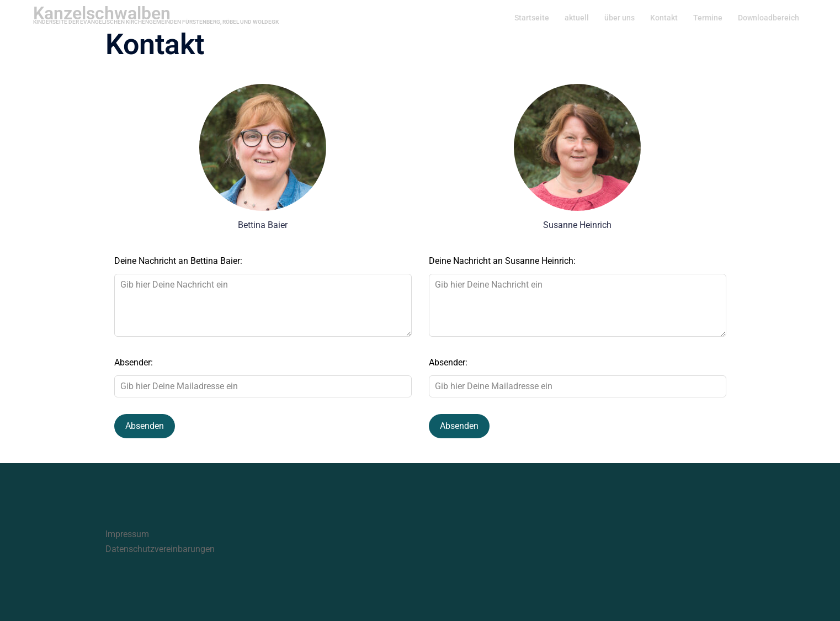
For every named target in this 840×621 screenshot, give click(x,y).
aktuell (577, 18)
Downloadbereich (769, 18)
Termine (708, 18)
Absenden (145, 426)
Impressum (127, 534)
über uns (620, 18)
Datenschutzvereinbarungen (160, 549)
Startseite (532, 18)
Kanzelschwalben (102, 13)
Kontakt (664, 18)
